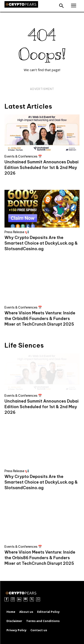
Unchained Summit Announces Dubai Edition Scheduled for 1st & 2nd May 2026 (42, 168)
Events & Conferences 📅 (23, 156)
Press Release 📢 (17, 232)
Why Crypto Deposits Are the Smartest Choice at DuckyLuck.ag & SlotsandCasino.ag (41, 243)
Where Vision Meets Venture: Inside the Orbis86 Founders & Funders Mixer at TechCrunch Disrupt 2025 (40, 319)
